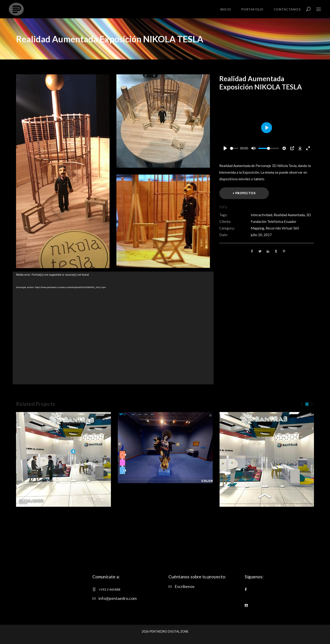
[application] (113, 328)
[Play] (225, 148)
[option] (63, 459)
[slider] (234, 148)
